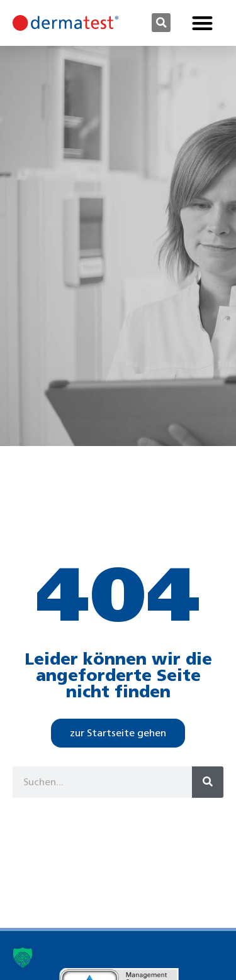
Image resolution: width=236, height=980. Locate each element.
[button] (161, 23)
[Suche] (208, 782)
